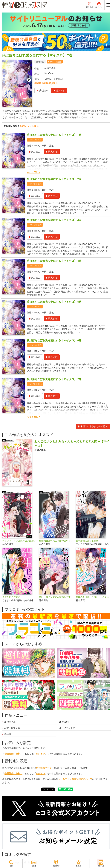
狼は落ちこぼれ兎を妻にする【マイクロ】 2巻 (54, 179)
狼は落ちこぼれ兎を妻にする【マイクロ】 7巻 (54, 379)
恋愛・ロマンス (12, 728)
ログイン (99, 5)
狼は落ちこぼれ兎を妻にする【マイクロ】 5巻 (54, 302)
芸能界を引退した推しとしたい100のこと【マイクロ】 (93, 597)
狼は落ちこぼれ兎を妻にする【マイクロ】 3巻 (54, 220)
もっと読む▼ (34, 172)
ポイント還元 (56, 62)
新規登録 (90, 5)
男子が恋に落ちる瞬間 (87, 541)
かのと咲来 (50, 68)
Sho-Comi (49, 73)
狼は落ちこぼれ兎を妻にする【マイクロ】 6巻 (54, 340)
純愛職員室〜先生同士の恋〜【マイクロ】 (56, 541)
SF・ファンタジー (68, 728)
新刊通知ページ (44, 768)
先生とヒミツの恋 (11, 597)
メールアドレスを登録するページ (75, 779)
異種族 (8, 734)
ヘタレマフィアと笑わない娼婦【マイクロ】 (19, 541)
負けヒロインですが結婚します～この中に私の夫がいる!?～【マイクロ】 (56, 597)
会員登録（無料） (13, 754)
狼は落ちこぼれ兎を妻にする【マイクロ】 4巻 (54, 261)
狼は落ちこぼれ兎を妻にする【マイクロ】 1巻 (54, 135)
